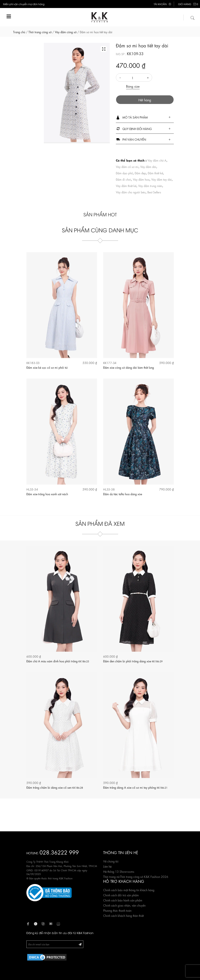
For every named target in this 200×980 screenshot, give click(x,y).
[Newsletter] (55, 944)
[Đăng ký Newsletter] (80, 944)
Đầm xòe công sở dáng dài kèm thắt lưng (129, 367)
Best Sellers (154, 192)
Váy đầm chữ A (157, 160)
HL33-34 (32, 489)
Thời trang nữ (111, 876)
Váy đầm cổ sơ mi (127, 167)
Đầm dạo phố (124, 173)
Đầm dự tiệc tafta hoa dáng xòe (123, 494)
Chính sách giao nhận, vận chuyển (124, 905)
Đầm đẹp (140, 173)
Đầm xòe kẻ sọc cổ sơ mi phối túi (47, 367)
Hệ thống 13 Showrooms (119, 871)
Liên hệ (107, 866)
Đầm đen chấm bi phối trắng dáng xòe (133, 661)
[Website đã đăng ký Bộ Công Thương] (49, 892)
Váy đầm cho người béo (131, 192)
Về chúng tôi (111, 861)
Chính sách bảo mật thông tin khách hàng (129, 890)
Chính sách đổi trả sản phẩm (121, 895)
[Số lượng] (134, 78)
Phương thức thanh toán (117, 910)
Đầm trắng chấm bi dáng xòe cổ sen (55, 787)
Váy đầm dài (148, 167)
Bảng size (133, 86)
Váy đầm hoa (141, 179)
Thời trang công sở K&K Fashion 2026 (144, 876)
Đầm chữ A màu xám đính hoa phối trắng (58, 661)
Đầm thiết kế (155, 173)
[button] (145, 118)
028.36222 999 (59, 852)
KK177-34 (110, 363)
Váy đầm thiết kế (126, 186)
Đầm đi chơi (123, 179)
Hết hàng (145, 100)
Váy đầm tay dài (162, 179)
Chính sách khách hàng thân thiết (123, 915)
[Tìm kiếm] (193, 17)
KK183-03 (33, 363)
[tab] (145, 118)
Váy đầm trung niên (150, 186)
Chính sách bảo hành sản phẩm (123, 900)
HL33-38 (109, 489)
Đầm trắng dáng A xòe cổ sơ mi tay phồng (135, 787)
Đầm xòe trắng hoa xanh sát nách (47, 494)
